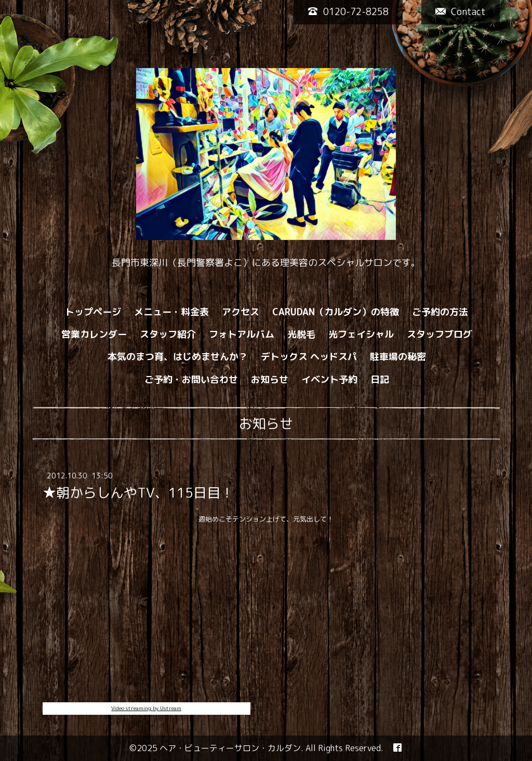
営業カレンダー (94, 334)
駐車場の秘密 (398, 357)
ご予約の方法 (440, 312)
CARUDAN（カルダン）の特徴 (336, 312)
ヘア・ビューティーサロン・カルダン (230, 748)
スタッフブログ (440, 334)
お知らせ (270, 379)
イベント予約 (329, 379)
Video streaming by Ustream (146, 708)
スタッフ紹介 (168, 334)
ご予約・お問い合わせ (191, 379)
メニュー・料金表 (171, 312)
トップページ (93, 312)
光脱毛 (301, 334)
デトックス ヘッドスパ (309, 357)
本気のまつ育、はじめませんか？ (178, 357)
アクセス (241, 312)
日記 (380, 379)
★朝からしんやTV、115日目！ (138, 492)
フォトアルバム (242, 334)
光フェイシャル (361, 334)
